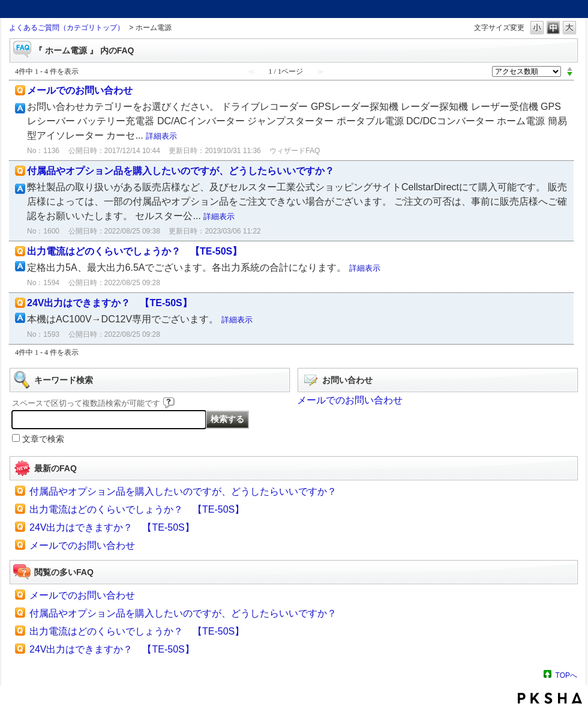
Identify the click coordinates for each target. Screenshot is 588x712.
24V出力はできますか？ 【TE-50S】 (109, 303)
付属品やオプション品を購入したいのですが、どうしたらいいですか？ (181, 171)
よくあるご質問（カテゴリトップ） (67, 28)
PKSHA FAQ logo (550, 698)
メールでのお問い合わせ (80, 90)
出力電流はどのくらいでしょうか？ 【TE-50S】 (134, 251)
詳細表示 (161, 136)
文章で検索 (43, 439)
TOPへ (566, 675)
